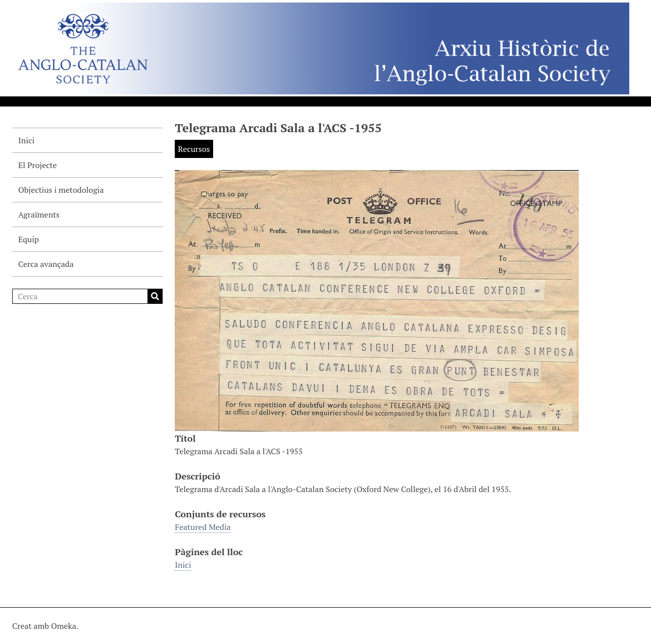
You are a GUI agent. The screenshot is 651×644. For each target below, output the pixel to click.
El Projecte (38, 165)
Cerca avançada (46, 264)
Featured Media (203, 527)
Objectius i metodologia (61, 190)
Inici (26, 140)
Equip (29, 239)
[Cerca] (87, 296)
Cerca (155, 296)
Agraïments (39, 214)
